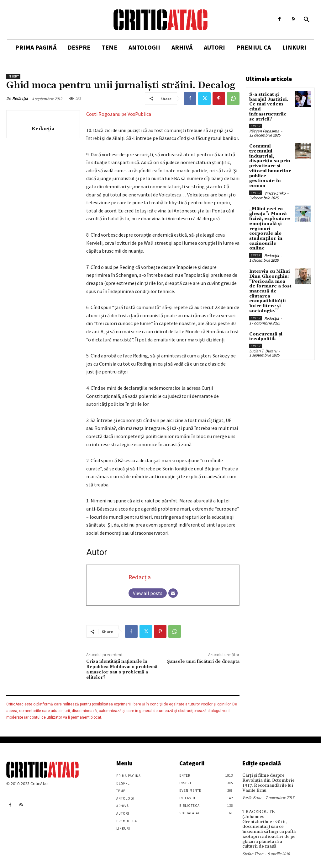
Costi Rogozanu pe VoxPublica (119, 114)
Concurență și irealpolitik (265, 328)
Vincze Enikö (275, 192)
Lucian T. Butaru (263, 343)
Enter (255, 125)
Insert (13, 76)
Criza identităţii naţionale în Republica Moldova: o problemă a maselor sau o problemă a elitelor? (122, 669)
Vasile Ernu (252, 797)
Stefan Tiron (253, 848)
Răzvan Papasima (264, 130)
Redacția (20, 98)
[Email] (173, 593)
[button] (307, 20)
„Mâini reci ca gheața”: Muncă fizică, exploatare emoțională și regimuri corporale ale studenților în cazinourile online (270, 224)
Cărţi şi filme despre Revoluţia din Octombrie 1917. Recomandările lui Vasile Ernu (267, 783)
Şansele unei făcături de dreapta (203, 662)
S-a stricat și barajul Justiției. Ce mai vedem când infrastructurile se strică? (271, 107)
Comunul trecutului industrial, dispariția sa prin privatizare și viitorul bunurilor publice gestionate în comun (269, 165)
